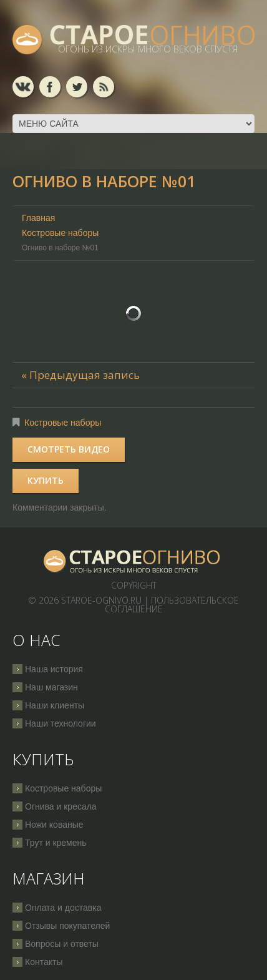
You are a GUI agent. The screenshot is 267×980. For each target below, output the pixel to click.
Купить (46, 480)
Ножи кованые (54, 825)
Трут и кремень (56, 843)
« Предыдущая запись (80, 375)
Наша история (54, 669)
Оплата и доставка (63, 908)
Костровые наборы (60, 233)
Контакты (44, 962)
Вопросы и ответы (62, 944)
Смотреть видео (69, 449)
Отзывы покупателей (67, 926)
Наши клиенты (55, 705)
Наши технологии (61, 723)
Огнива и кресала (61, 806)
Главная (38, 218)
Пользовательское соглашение (172, 605)
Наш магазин (51, 687)
